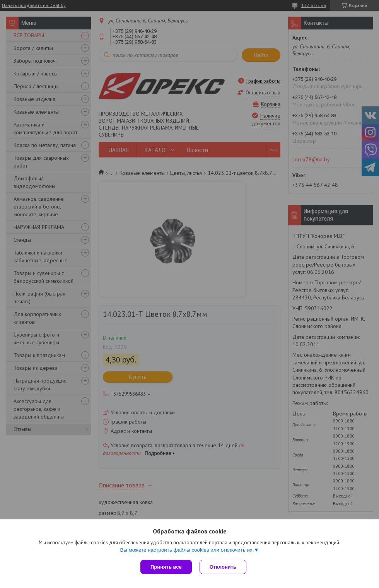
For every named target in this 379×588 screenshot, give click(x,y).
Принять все (166, 567)
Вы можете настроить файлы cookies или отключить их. (187, 550)
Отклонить (223, 567)
